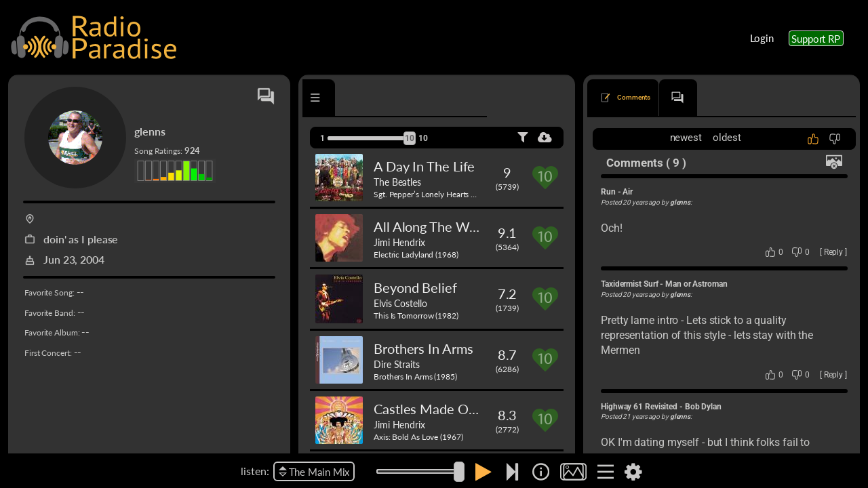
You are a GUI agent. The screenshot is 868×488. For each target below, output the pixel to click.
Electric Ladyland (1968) (416, 255)
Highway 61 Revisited (639, 407)
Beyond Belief (415, 287)
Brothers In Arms (423, 348)
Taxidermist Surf (629, 284)
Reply (834, 252)
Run (608, 192)
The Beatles (397, 182)
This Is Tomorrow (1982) (416, 316)
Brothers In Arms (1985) (415, 377)
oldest (727, 138)
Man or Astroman (696, 284)
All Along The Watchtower (452, 226)
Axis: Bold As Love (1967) (418, 437)
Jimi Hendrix (399, 242)
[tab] (341, 98)
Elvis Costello (400, 303)
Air (628, 192)
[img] (541, 472)
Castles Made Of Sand (439, 409)
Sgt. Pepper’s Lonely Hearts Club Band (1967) (453, 194)
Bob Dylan (703, 407)
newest (686, 138)
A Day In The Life (424, 166)
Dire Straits (397, 364)
